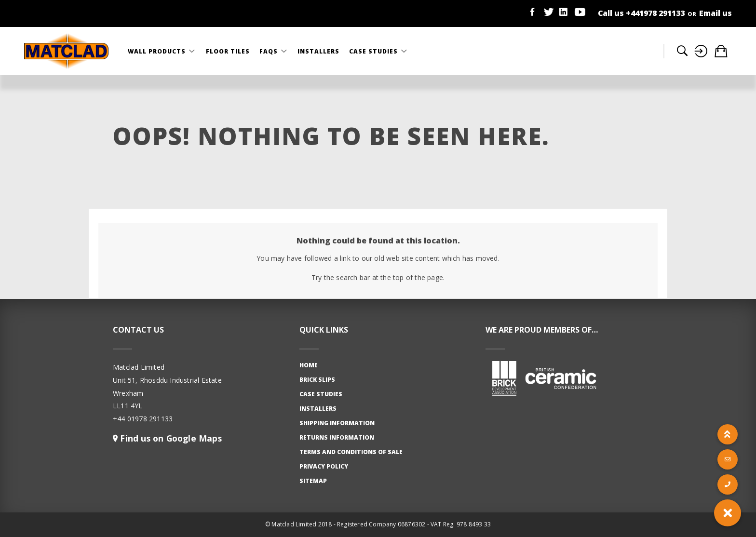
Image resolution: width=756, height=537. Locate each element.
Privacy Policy (324, 466)
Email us (715, 13)
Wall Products (158, 51)
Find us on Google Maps (170, 438)
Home (309, 365)
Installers (318, 51)
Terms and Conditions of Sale (351, 452)
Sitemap (313, 481)
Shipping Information (337, 423)
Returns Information (337, 437)
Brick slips (317, 380)
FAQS (270, 51)
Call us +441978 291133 (641, 13)
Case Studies (374, 51)
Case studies (321, 394)
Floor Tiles (228, 51)
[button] (728, 513)
